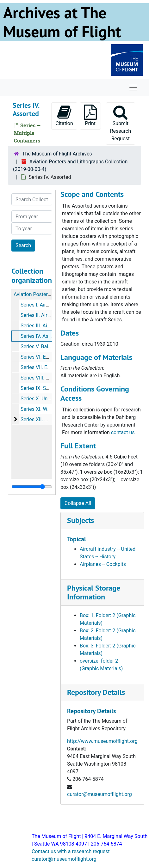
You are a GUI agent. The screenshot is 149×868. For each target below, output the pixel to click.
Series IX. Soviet (39, 388)
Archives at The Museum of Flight (62, 22)
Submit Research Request (121, 123)
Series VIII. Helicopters (46, 378)
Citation (64, 115)
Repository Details (96, 692)
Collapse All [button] (78, 503)
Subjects (81, 520)
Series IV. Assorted (42, 336)
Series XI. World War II (45, 409)
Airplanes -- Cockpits (103, 564)
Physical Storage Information (94, 592)
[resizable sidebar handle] (32, 487)
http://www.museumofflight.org (102, 741)
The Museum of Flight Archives (57, 154)
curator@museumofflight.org (99, 794)
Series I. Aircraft (38, 305)
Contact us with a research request (71, 851)
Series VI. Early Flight (44, 357)
